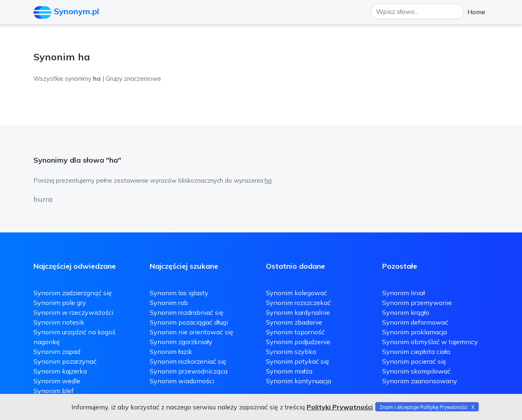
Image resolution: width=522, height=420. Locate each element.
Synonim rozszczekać (298, 303)
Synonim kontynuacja (299, 381)
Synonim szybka (291, 351)
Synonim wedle (57, 381)
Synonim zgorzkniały (181, 342)
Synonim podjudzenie (298, 342)
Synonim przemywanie (417, 303)
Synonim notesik (59, 322)
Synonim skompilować (416, 371)
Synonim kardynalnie (298, 312)
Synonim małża (289, 371)
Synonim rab (169, 303)
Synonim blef (54, 391)
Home (476, 12)
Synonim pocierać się (414, 361)
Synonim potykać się (297, 361)
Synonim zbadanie (294, 322)
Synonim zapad (57, 351)
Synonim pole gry (60, 303)
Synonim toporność (295, 332)
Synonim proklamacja (415, 332)
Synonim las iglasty (179, 293)
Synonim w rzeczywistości (73, 312)
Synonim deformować (415, 322)
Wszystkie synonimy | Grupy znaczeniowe (97, 78)
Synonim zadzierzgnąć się (73, 293)
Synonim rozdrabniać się (187, 312)
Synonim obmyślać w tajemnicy (430, 342)
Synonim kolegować (296, 293)
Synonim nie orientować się (191, 332)
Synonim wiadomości (182, 381)
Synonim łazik (171, 351)
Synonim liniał (404, 293)
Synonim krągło (406, 312)
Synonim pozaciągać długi (189, 322)
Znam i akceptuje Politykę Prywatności (424, 407)
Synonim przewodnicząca (189, 371)
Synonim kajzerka (60, 371)
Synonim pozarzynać (65, 361)
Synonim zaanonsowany (420, 381)
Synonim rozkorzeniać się (188, 361)
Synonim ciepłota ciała (416, 351)
